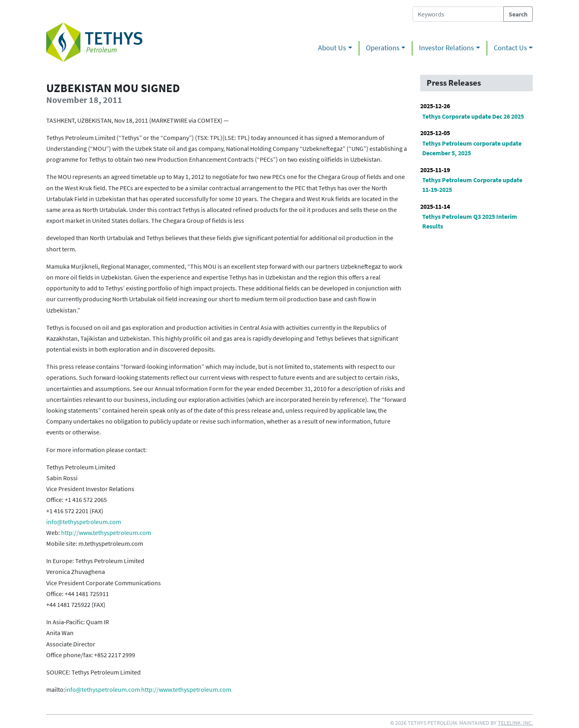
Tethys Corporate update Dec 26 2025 (473, 116)
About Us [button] (332, 48)
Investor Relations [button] (447, 48)
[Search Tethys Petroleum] (458, 14)
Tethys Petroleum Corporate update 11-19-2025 (472, 185)
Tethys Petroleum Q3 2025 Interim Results (470, 221)
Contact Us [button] (510, 48)
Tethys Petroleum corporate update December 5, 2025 (472, 148)
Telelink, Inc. (515, 723)
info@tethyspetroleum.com (84, 522)
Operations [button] (383, 48)
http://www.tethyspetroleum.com (106, 533)
